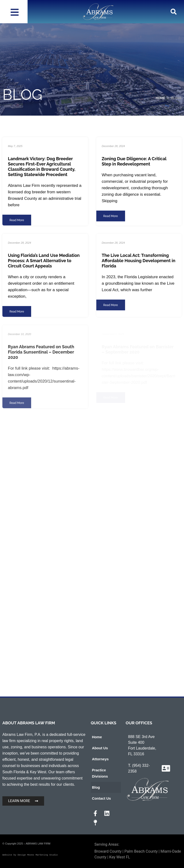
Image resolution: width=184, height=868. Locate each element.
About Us (100, 748)
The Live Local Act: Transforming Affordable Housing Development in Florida (139, 261)
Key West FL (120, 857)
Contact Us (101, 798)
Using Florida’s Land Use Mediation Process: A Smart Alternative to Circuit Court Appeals (44, 261)
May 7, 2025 (15, 146)
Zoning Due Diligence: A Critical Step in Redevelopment (134, 161)
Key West (38, 772)
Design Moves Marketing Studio (37, 855)
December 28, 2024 (113, 146)
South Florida (14, 772)
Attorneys (100, 759)
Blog (96, 787)
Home (97, 737)
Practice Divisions (100, 773)
